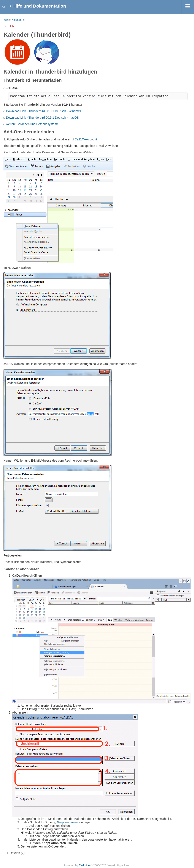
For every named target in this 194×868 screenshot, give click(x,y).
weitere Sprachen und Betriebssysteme (32, 124)
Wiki (6, 20)
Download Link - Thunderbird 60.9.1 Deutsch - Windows (44, 111)
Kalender (17, 20)
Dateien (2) (17, 853)
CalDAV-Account (86, 139)
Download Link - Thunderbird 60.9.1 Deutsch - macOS (42, 118)
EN (12, 26)
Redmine (84, 865)
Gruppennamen (68, 822)
